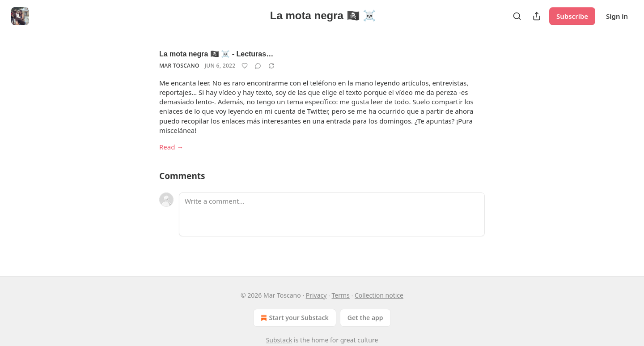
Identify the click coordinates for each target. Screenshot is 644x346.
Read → (171, 147)
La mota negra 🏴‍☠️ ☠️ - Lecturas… (216, 54)
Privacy (316, 295)
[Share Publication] (537, 16)
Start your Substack (294, 318)
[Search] (517, 16)
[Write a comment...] (332, 214)
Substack (279, 340)
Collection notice (379, 295)
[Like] (245, 66)
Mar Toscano (179, 66)
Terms (341, 295)
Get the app (365, 318)
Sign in (617, 16)
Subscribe (572, 16)
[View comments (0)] (258, 66)
